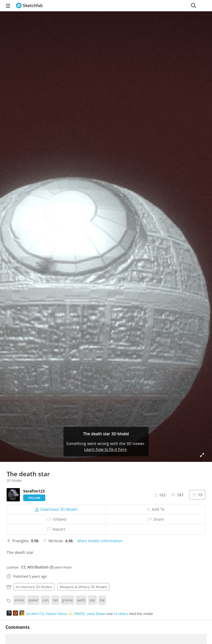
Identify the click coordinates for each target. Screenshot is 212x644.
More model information (100, 541)
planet (33, 600)
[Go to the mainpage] (29, 6)
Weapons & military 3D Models (83, 587)
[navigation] (8, 6)
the (102, 600)
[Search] (194, 6)
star (92, 600)
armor (19, 600)
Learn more (61, 567)
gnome (67, 600)
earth (81, 600)
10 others (121, 614)
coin (45, 600)
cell (55, 600)
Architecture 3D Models (34, 587)
